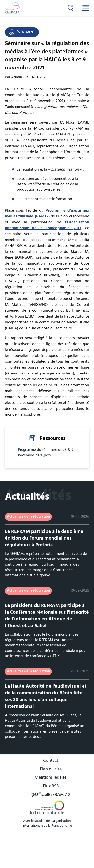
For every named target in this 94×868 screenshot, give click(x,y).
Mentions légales (51, 778)
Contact (51, 761)
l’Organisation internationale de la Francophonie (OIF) (47, 225)
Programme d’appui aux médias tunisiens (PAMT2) (47, 214)
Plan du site (51, 769)
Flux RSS (51, 786)
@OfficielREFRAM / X (51, 795)
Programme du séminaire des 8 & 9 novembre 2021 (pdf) (46, 453)
